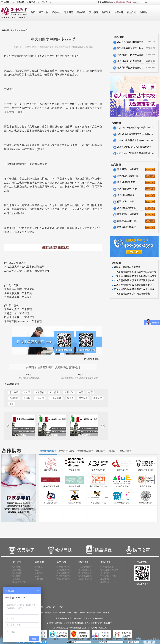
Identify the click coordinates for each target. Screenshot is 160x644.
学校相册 (17, 576)
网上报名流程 (85, 567)
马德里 (82, 613)
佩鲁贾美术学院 (98, 470)
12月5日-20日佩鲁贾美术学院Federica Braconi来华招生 (135, 129)
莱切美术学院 (74, 486)
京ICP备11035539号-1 (100, 628)
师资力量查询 (63, 573)
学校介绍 (17, 567)
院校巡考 (106, 12)
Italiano (144, 3)
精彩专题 (119, 12)
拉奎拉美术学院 (74, 503)
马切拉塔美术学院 (146, 470)
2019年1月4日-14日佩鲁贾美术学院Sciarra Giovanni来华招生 (134, 148)
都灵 (55, 613)
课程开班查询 (63, 576)
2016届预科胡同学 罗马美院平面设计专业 (134, 289)
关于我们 (43, 12)
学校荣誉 (17, 573)
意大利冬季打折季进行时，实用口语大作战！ (130, 69)
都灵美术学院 (146, 486)
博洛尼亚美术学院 (98, 503)
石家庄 (48, 607)
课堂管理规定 (107, 567)
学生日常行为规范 (109, 570)
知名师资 (54, 392)
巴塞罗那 (91, 613)
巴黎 (99, 613)
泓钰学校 (15, 30)
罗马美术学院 (74, 470)
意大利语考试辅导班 (127, 189)
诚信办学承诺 (19, 582)
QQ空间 (38, 367)
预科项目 (94, 12)
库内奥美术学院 (51, 503)
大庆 (61, 607)
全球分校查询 (63, 570)
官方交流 (131, 12)
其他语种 (39, 579)
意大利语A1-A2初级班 (128, 169)
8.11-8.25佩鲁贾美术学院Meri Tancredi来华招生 (135, 141)
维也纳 (106, 613)
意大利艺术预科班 (126, 195)
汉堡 (75, 613)
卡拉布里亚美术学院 (51, 486)
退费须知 (105, 582)
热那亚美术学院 (146, 503)
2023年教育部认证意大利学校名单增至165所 (80, 378)
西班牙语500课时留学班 (128, 222)
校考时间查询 (63, 567)
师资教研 (81, 12)
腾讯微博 (65, 367)
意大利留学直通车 (126, 182)
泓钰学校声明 (85, 579)
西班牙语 (14, 398)
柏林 (69, 613)
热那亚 (62, 613)
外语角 (27, 398)
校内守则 (105, 573)
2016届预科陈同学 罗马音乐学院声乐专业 (134, 280)
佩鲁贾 (48, 613)
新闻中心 (56, 12)
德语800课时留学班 (126, 208)
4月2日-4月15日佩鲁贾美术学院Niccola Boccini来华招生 (136, 154)
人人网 (56, 367)
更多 (12, 404)
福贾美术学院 (122, 470)
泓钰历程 (17, 570)
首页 (33, 12)
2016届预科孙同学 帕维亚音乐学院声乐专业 (135, 276)
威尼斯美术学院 (51, 470)
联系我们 (144, 12)
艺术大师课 (56, 398)
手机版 (136, 3)
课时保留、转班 (108, 576)
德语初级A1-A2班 (126, 202)
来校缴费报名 (85, 570)
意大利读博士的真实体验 (29, 378)
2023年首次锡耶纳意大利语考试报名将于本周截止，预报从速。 (130, 43)
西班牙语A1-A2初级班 (128, 214)
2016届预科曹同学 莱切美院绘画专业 (132, 294)
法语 (81, 392)
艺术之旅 (40, 398)
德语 (91, 392)
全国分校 (98, 398)
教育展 (70, 398)
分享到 (30, 367)
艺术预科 (40, 392)
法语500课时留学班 (126, 227)
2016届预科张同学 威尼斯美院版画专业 (133, 285)
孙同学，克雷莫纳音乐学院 (127, 267)
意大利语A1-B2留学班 (128, 176)
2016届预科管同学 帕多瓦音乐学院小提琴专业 (135, 272)
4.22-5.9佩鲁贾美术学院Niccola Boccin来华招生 (135, 135)
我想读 (32, 2)
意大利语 (69, 12)
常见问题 (83, 398)
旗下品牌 (20, 2)
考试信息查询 (63, 579)
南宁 (55, 607)
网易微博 (75, 367)
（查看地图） (107, 623)
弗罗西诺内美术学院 (98, 486)
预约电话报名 (85, 573)
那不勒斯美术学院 (122, 503)
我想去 (45, 2)
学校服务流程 (85, 576)
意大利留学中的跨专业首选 (130, 55)
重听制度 (105, 579)
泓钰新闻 (24, 30)
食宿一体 (69, 392)
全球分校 (8, 2)
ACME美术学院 (122, 486)
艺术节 (27, 392)
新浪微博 (48, 367)
